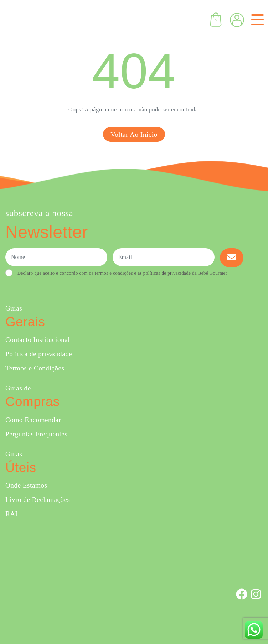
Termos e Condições (35, 368)
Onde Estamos (26, 485)
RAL (12, 514)
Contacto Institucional (38, 340)
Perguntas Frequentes (36, 434)
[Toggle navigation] (256, 20)
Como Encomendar (33, 420)
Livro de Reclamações (38, 500)
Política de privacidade (39, 354)
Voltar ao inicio (134, 134)
